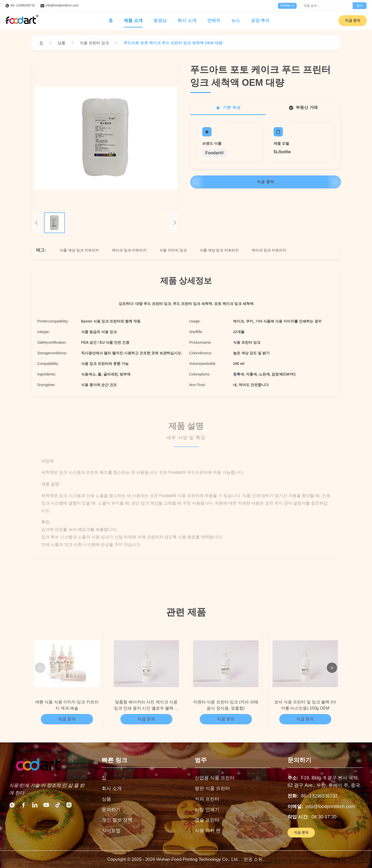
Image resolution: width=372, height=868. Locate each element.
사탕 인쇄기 (207, 810)
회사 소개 (187, 21)
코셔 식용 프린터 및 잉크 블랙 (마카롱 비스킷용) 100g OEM (305, 705)
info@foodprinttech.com (62, 5)
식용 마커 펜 (208, 831)
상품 (106, 799)
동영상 (160, 21)
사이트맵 (111, 831)
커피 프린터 (207, 799)
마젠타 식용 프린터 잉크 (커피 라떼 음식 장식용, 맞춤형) (226, 705)
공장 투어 (260, 21)
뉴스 (236, 21)
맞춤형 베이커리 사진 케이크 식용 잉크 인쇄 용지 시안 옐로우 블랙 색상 (146, 706)
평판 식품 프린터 (212, 788)
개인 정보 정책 (117, 820)
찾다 (360, 6)
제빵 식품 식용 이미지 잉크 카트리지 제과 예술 (67, 705)
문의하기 (111, 810)
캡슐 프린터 (207, 820)
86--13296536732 (23, 5)
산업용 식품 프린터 (215, 778)
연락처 (214, 21)
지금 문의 (353, 20)
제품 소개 (133, 21)
